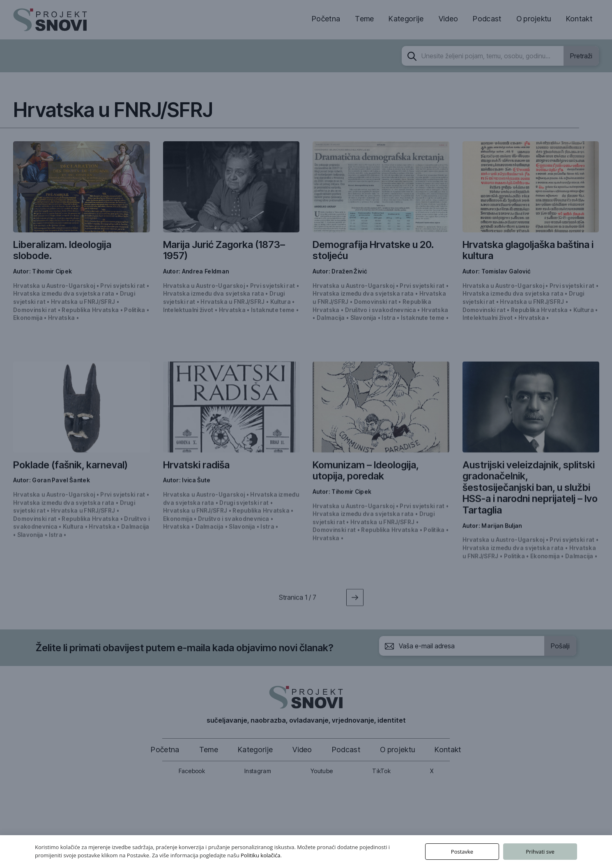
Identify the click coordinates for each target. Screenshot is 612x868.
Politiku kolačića (260, 855)
